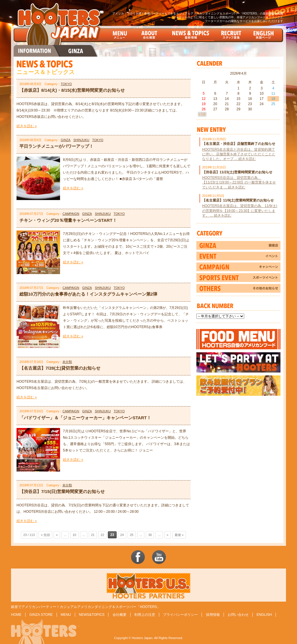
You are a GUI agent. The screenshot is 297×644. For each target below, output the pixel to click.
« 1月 (202, 114)
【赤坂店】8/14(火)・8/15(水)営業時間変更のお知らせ (72, 90)
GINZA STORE (41, 615)
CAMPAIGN (71, 214)
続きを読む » (27, 126)
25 (132, 535)
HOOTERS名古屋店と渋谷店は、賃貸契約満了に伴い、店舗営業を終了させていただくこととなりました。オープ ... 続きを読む (239, 154)
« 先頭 (45, 535)
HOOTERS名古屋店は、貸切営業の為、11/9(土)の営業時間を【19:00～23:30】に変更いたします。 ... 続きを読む (240, 211)
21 (93, 535)
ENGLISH (264, 615)
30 (150, 535)
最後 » (179, 535)
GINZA (66, 140)
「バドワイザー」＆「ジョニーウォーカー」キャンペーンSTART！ (85, 418)
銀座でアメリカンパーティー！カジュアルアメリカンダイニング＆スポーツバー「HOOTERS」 (86, 607)
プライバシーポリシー (180, 615)
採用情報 (213, 615)
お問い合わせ (238, 615)
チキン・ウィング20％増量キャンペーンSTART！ (68, 220)
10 (74, 535)
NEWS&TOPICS (92, 615)
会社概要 (119, 615)
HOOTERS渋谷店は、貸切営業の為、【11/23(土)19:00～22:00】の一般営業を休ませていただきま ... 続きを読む (239, 182)
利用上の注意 (145, 615)
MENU (66, 615)
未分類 (67, 362)
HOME (16, 615)
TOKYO (66, 84)
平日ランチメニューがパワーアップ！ (56, 146)
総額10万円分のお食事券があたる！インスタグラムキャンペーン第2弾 (88, 294)
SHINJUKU (81, 140)
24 (122, 535)
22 (102, 535)
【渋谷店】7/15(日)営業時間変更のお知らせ (62, 491)
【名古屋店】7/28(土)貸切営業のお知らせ (60, 368)
